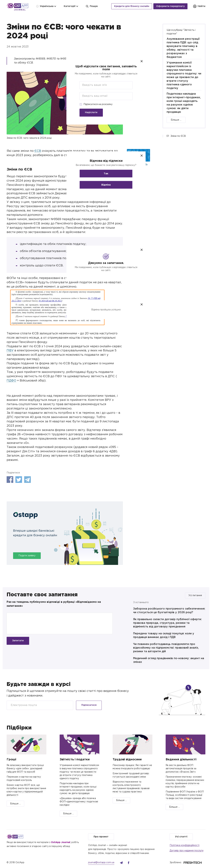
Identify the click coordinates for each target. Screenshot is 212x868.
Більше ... (176, 120)
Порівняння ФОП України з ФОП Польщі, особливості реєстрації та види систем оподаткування (185, 795)
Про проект (101, 837)
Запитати (18, 641)
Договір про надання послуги (186, 851)
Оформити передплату (170, 6)
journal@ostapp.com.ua (101, 863)
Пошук (92, 6)
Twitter (19, 480)
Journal (20, 10)
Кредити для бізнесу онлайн (132, 6)
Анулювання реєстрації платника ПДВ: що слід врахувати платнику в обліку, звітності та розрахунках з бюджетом (183, 48)
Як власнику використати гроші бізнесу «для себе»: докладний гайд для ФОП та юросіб (25, 769)
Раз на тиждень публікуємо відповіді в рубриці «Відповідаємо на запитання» (54, 604)
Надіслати (91, 112)
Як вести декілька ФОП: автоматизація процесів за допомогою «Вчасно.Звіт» (181, 769)
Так (106, 173)
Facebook (10, 480)
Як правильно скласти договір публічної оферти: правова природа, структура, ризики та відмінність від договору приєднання (167, 623)
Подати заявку (27, 556)
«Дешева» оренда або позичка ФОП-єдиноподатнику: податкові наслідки (79, 802)
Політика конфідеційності (185, 845)
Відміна (106, 185)
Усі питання (195, 595)
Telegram (27, 480)
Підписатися (89, 705)
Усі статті (181, 837)
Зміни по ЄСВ (178, 136)
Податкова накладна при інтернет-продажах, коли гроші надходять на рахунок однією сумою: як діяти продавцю (184, 103)
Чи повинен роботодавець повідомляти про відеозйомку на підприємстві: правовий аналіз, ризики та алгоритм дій (166, 648)
